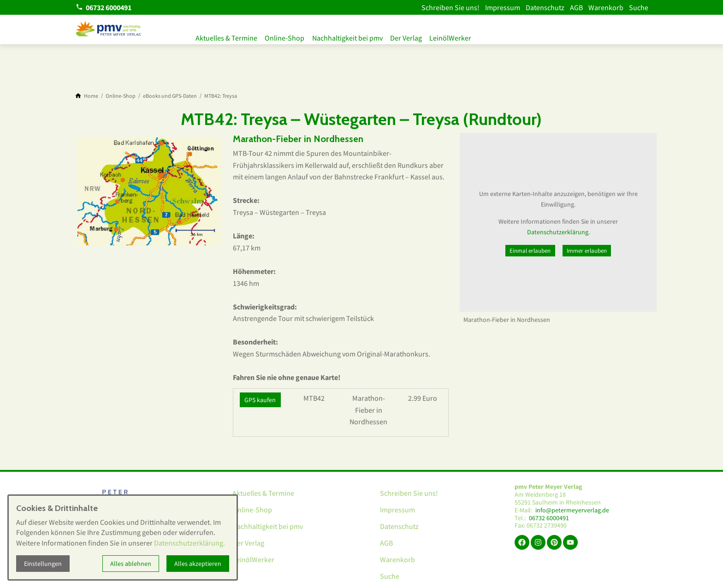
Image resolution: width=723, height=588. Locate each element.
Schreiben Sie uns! (450, 7)
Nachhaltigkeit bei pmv (354, 36)
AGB (576, 7)
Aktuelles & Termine (226, 36)
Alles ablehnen (131, 564)
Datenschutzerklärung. (558, 232)
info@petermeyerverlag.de (572, 510)
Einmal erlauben (530, 250)
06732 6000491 (549, 518)
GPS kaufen (260, 400)
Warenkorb (606, 7)
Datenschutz (545, 7)
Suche (639, 7)
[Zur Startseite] (109, 30)
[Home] (91, 96)
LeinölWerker (465, 36)
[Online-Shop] (121, 96)
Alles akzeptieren (198, 564)
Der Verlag (417, 36)
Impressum (503, 7)
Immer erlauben (587, 250)
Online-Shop (288, 36)
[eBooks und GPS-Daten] (170, 96)
